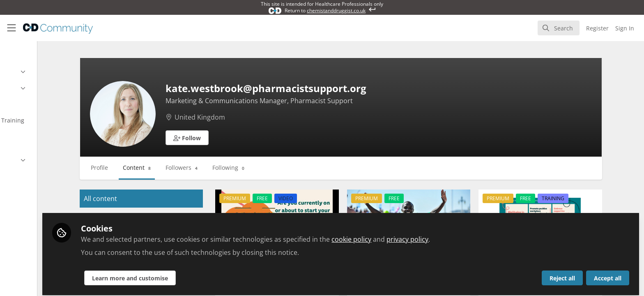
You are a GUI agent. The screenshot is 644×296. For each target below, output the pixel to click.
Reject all (562, 274)
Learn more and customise (198, 274)
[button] (239, 138)
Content (189, 168)
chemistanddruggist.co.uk (336, 10)
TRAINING (578, 198)
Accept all (608, 274)
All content (152, 199)
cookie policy (419, 235)
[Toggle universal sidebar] (11, 28)
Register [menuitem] (597, 28)
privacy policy (475, 235)
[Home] (58, 28)
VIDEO (329, 198)
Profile (151, 168)
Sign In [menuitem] (625, 28)
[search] (559, 28)
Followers (233, 168)
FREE (305, 198)
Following (280, 168)
